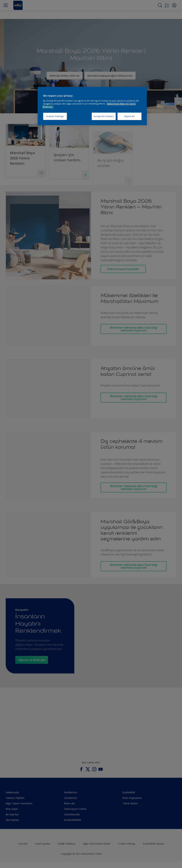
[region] (92, 106)
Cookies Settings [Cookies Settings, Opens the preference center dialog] (55, 116)
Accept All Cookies (104, 116)
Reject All (129, 116)
